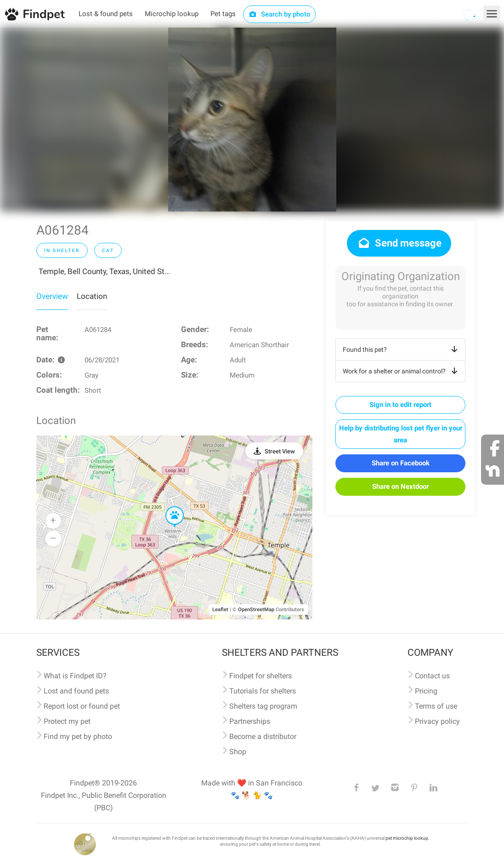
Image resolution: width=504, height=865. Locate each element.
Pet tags (223, 14)
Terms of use (436, 706)
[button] (168, 507)
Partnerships (250, 721)
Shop (238, 752)
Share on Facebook (401, 463)
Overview (52, 296)
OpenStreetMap (256, 610)
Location (92, 296)
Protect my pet (67, 721)
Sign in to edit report (400, 405)
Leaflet (220, 610)
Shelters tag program (263, 706)
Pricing (426, 691)
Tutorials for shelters (263, 691)
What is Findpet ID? (75, 676)
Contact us (432, 676)
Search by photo (280, 14)
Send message (399, 243)
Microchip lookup (172, 14)
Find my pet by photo (78, 736)
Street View (280, 451)
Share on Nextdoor (400, 487)
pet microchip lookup (407, 838)
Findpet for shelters (260, 676)
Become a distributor (263, 736)
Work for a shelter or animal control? (402, 371)
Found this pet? (402, 349)
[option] (252, 120)
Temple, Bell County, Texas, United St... (104, 271)
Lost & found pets (106, 14)
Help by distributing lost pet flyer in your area (401, 434)
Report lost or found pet (82, 706)
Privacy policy (437, 721)
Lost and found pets (76, 691)
